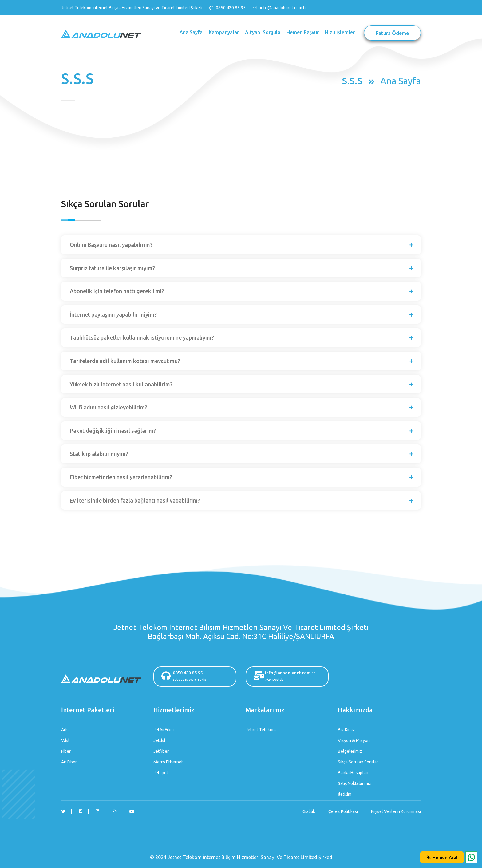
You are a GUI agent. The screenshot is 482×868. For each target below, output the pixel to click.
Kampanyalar (224, 32)
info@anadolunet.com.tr (283, 8)
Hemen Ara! (442, 857)
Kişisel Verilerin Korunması (396, 811)
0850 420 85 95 (195, 677)
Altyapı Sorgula (263, 32)
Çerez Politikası (343, 811)
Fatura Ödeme (392, 33)
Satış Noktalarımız (355, 783)
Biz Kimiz (346, 730)
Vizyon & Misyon (354, 740)
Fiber (66, 751)
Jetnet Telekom (261, 730)
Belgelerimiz (350, 751)
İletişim (345, 794)
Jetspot (161, 773)
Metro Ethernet (168, 762)
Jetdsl (159, 740)
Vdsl (65, 740)
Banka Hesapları (353, 773)
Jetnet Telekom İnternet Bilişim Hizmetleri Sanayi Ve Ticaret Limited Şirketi (132, 8)
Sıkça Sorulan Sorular (358, 762)
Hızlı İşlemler (340, 32)
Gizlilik (309, 811)
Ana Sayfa (191, 32)
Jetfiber (161, 751)
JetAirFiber (164, 730)
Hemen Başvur (303, 32)
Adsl (65, 730)
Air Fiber (69, 762)
